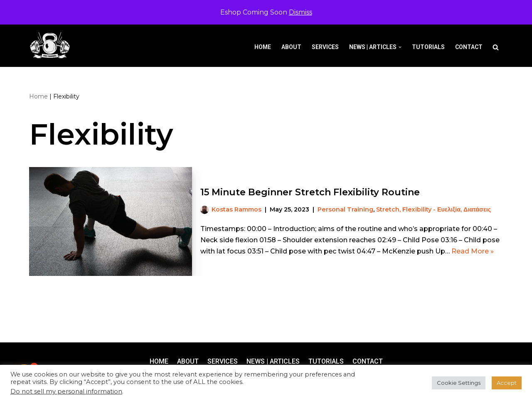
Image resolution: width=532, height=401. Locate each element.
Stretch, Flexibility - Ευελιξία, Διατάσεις (433, 209)
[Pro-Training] (52, 46)
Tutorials (428, 47)
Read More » (473, 251)
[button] (400, 47)
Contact (469, 47)
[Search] (496, 47)
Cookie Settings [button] (459, 383)
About (291, 47)
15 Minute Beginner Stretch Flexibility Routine (310, 192)
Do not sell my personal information (66, 391)
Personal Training (345, 209)
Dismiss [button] (300, 12)
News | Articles (273, 361)
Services (325, 47)
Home (263, 47)
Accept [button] (507, 383)
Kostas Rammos (236, 209)
